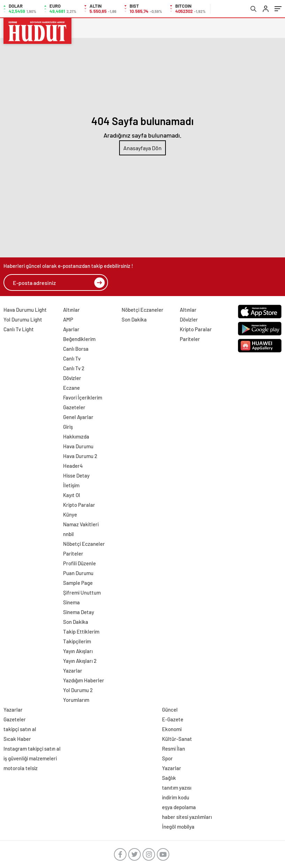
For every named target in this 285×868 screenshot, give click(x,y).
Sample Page (78, 583)
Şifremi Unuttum (82, 592)
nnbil (68, 534)
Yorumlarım (76, 700)
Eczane (71, 388)
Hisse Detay (76, 475)
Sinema (71, 602)
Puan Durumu (78, 573)
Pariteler (73, 553)
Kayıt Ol (72, 495)
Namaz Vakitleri (81, 524)
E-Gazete (173, 719)
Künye (70, 514)
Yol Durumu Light (23, 319)
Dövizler (72, 378)
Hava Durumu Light (25, 310)
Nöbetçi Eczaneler (84, 544)
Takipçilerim (77, 641)
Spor (167, 758)
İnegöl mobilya (178, 827)
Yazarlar (73, 671)
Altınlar (71, 310)
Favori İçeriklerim (83, 397)
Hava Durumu (78, 446)
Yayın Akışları (78, 651)
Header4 (73, 466)
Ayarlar (71, 329)
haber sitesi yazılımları (187, 817)
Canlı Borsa (76, 349)
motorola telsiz (21, 768)
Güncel (170, 710)
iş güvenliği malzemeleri (30, 758)
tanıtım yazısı (177, 788)
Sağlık (169, 778)
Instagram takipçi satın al (32, 749)
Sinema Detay (79, 612)
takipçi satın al (20, 729)
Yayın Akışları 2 (80, 661)
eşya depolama (179, 807)
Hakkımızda (76, 436)
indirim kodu (176, 797)
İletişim (71, 485)
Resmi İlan (174, 749)
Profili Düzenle (79, 563)
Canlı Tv (72, 358)
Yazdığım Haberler (84, 680)
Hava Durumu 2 (80, 456)
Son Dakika (76, 622)
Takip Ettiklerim (81, 631)
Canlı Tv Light (19, 329)
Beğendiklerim (79, 339)
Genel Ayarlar (78, 417)
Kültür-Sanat (177, 739)
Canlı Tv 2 (74, 368)
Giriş (68, 427)
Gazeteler (74, 407)
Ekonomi (172, 729)
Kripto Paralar (79, 505)
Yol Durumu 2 (78, 690)
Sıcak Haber (17, 739)
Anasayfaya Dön (142, 148)
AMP (68, 319)
